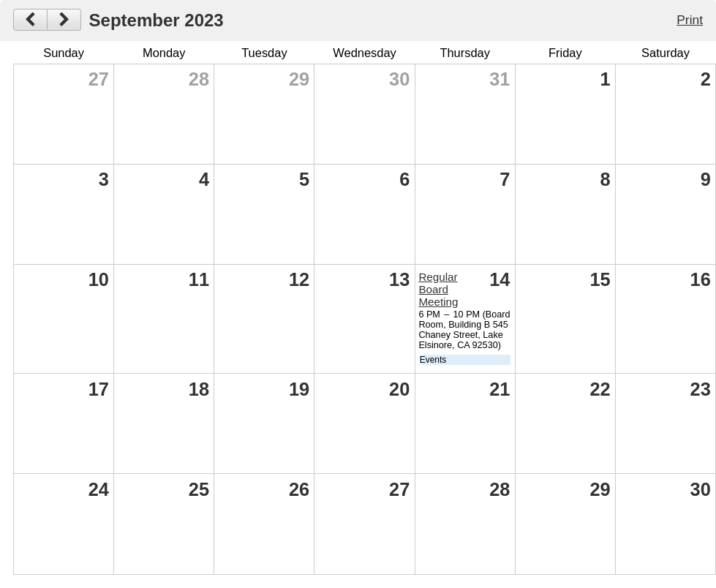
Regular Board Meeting (438, 289)
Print (690, 20)
